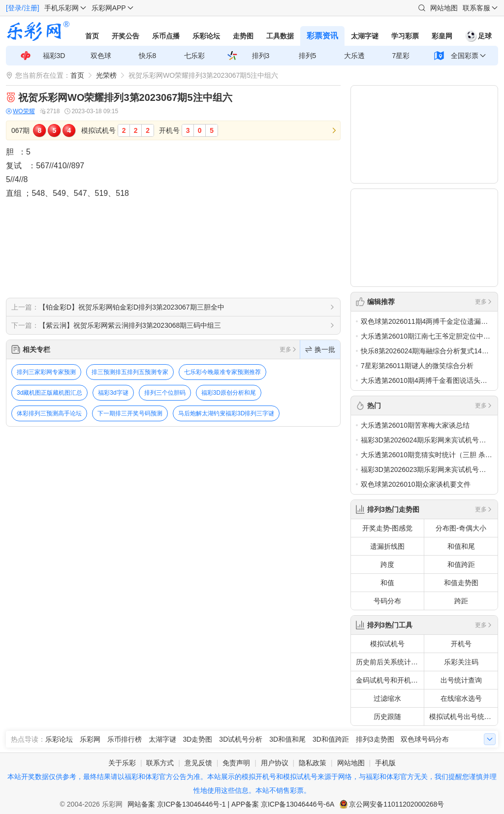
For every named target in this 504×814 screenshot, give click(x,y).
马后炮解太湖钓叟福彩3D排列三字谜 (226, 413)
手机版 (385, 763)
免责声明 (236, 763)
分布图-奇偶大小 (461, 528)
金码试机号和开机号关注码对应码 (390, 680)
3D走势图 (198, 739)
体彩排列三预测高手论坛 (49, 413)
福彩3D (54, 56)
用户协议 (275, 763)
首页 (92, 36)
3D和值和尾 (287, 739)
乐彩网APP (109, 8)
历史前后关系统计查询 (390, 662)
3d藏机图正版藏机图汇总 (49, 393)
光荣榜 (106, 75)
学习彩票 (405, 36)
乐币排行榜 (125, 739)
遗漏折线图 (387, 546)
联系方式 (160, 763)
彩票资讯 (322, 36)
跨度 (387, 564)
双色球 (101, 56)
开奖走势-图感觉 (388, 528)
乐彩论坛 (206, 36)
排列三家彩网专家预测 (46, 372)
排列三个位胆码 (165, 393)
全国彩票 (465, 56)
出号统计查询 (461, 680)
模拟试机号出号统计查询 (463, 717)
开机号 (461, 644)
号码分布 (387, 601)
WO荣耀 (20, 111)
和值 (387, 583)
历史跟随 (387, 717)
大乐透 (354, 56)
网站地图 (444, 8)
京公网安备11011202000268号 (396, 804)
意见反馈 (198, 763)
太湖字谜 (365, 36)
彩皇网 (442, 36)
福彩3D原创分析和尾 (229, 393)
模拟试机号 (387, 644)
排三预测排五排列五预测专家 (130, 372)
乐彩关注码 (461, 662)
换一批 (320, 349)
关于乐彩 (122, 763)
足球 (478, 36)
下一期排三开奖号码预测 (130, 413)
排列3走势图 (375, 739)
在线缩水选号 (461, 698)
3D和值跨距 (331, 739)
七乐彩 (194, 56)
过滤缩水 (387, 698)
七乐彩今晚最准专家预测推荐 (222, 372)
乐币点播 (166, 36)
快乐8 (148, 56)
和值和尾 (461, 546)
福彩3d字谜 (113, 393)
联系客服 (476, 8)
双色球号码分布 (425, 739)
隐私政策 (313, 763)
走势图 (243, 36)
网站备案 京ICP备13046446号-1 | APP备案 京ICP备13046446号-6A (231, 804)
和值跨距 (461, 564)
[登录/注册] (23, 8)
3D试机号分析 (241, 739)
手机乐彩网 (62, 8)
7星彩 (401, 56)
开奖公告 (126, 36)
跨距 (461, 601)
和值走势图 (461, 583)
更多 (288, 349)
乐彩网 (90, 739)
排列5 (308, 56)
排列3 (261, 56)
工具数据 (280, 36)
